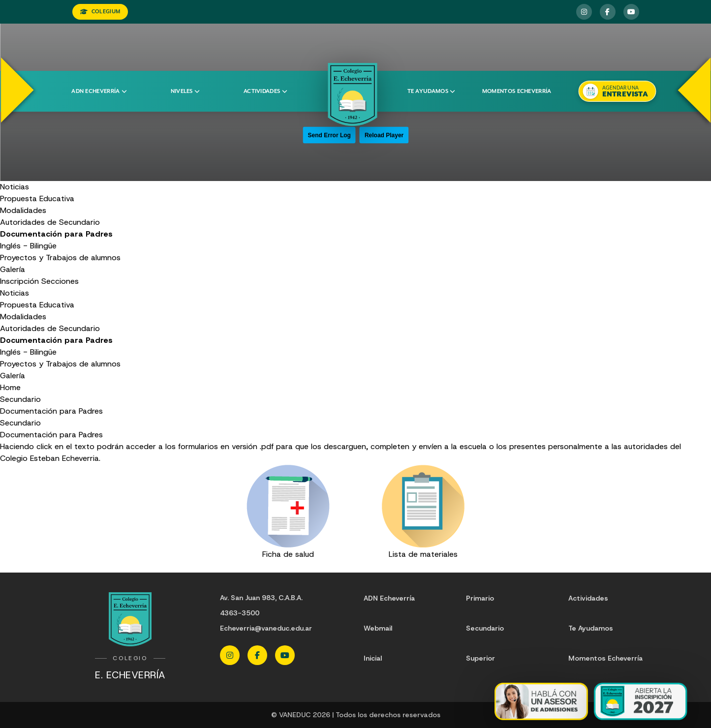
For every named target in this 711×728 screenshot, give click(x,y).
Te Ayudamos (591, 628)
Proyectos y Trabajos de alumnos (60, 258)
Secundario (20, 399)
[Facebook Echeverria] (608, 12)
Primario (480, 598)
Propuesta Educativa (37, 198)
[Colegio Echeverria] (353, 94)
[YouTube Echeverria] (631, 12)
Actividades (265, 91)
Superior (480, 658)
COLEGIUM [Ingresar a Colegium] (100, 12)
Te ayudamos (431, 91)
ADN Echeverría (99, 91)
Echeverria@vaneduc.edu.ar (266, 628)
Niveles (185, 91)
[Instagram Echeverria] (584, 12)
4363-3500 (240, 613)
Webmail (378, 628)
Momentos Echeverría (517, 91)
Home (10, 387)
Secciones (60, 281)
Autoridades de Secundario (50, 222)
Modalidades (23, 210)
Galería (13, 269)
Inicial (373, 658)
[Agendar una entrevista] (618, 91)
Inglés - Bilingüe (28, 246)
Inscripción (19, 281)
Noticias (15, 187)
